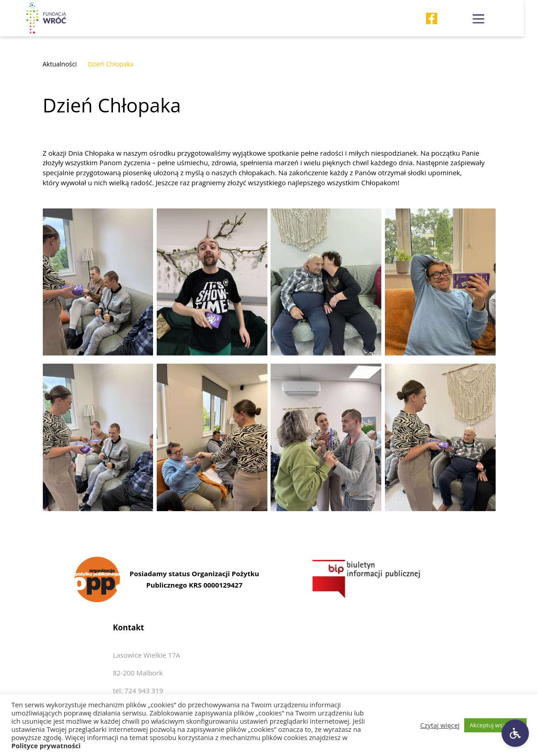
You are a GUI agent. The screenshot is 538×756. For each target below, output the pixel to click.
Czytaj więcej (440, 725)
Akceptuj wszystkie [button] (495, 725)
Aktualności (60, 64)
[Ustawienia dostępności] (515, 733)
